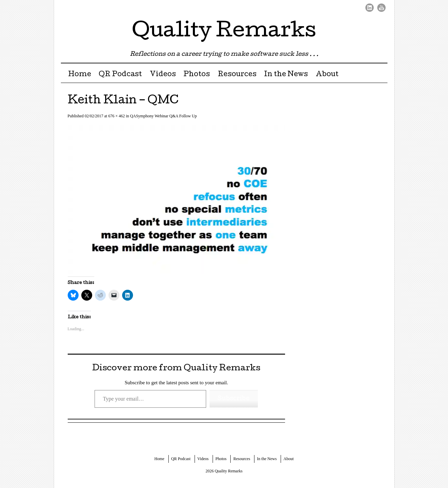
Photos (197, 75)
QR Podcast (120, 75)
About (327, 75)
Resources (237, 75)
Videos (163, 75)
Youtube (381, 8)
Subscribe (234, 399)
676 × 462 (117, 116)
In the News (286, 75)
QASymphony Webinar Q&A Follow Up (163, 116)
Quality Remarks (224, 32)
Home (80, 75)
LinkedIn (370, 8)
